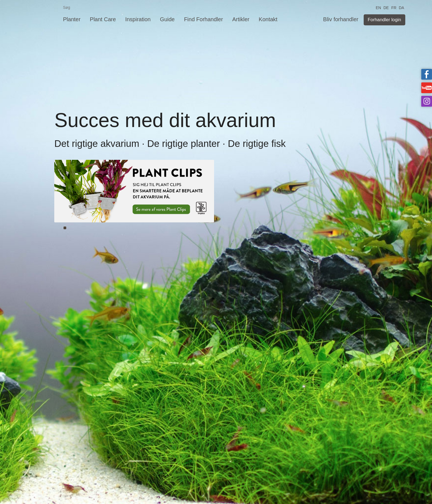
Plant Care (103, 19)
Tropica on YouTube (427, 88)
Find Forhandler (203, 19)
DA (401, 7)
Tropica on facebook (427, 74)
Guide (167, 19)
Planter (72, 19)
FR (394, 7)
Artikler (241, 19)
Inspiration (138, 19)
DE (386, 7)
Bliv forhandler (341, 19)
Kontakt (268, 19)
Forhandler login (384, 20)
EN (378, 7)
